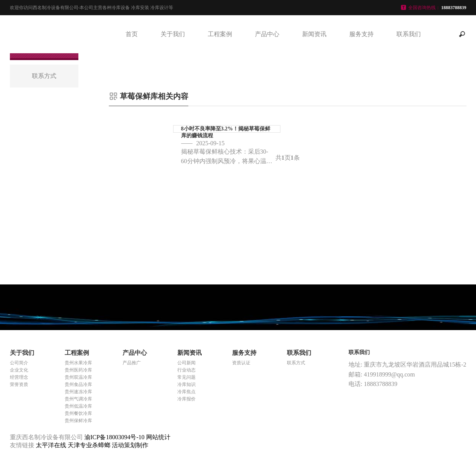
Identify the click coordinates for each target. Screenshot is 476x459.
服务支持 (361, 34)
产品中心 (267, 34)
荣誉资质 (19, 384)
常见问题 (186, 377)
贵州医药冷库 (78, 370)
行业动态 (186, 370)
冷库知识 (186, 384)
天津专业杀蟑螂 (90, 445)
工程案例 (220, 34)
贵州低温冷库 (78, 406)
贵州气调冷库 (78, 399)
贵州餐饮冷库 (78, 413)
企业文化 (19, 370)
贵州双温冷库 (78, 377)
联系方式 (296, 363)
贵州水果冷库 (78, 363)
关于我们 (173, 34)
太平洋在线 (52, 445)
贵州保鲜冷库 (78, 421)
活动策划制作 (130, 445)
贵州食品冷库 (78, 384)
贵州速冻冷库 (78, 392)
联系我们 (409, 34)
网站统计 (158, 437)
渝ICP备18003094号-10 (115, 437)
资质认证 (241, 363)
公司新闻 (186, 363)
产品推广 (132, 363)
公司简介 (19, 363)
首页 (132, 34)
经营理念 (19, 377)
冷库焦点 (186, 392)
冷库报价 (186, 399)
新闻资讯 (314, 34)
